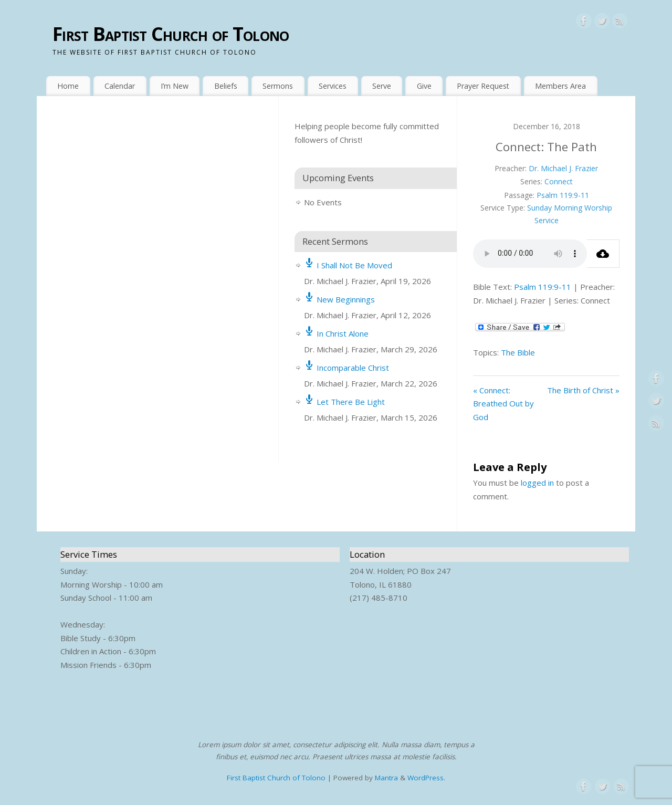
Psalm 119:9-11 (563, 195)
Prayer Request (483, 86)
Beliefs (226, 86)
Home (68, 86)
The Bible (518, 352)
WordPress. (426, 778)
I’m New (175, 86)
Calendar (120, 86)
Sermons (278, 86)
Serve (382, 86)
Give (424, 86)
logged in (537, 483)
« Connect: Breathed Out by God (503, 404)
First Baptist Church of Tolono (171, 34)
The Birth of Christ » (583, 390)
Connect (559, 181)
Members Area (560, 86)
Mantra (386, 778)
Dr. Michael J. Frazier (563, 168)
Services (333, 86)
